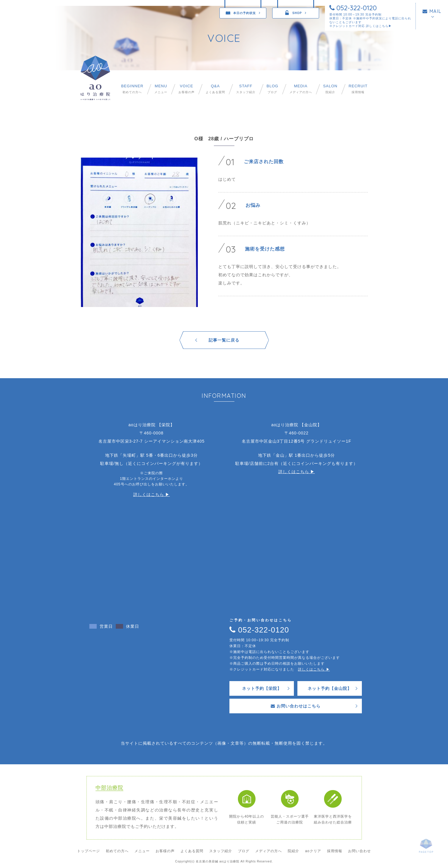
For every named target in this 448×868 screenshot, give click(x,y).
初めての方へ (132, 89)
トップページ (88, 851)
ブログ (272, 89)
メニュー (161, 89)
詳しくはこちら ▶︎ (152, 494)
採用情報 (358, 89)
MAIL (432, 11)
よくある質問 (215, 89)
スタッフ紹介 (246, 89)
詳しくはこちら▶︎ (379, 26)
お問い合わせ (360, 851)
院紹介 (330, 89)
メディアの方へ (301, 89)
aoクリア (313, 851)
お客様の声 (186, 89)
